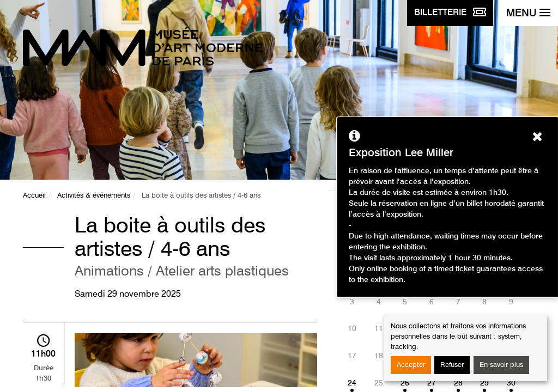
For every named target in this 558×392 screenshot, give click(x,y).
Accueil (34, 196)
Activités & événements (94, 196)
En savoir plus (501, 365)
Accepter (411, 365)
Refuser (452, 365)
